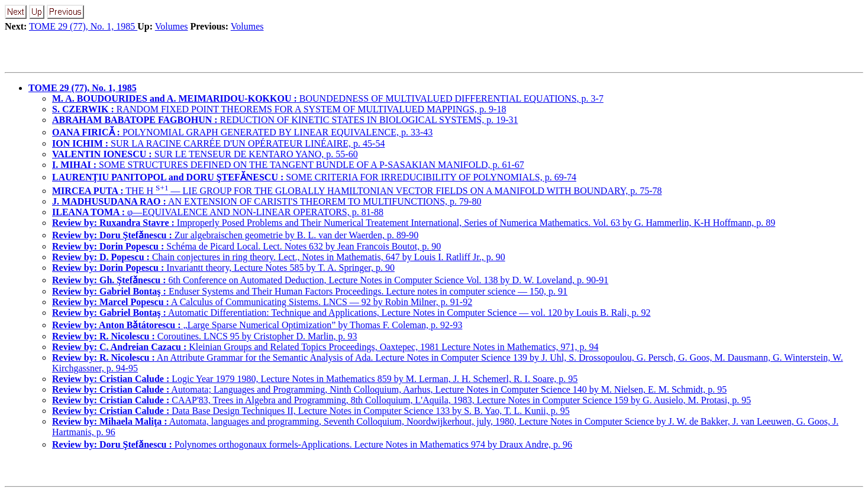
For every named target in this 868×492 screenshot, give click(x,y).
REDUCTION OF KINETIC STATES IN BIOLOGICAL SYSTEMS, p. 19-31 (285, 120)
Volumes (172, 26)
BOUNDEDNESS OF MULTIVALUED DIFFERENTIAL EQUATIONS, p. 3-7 (328, 98)
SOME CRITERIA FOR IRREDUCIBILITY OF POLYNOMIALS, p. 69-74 (314, 177)
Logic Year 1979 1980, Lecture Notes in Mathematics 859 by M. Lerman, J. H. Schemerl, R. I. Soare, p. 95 (315, 379)
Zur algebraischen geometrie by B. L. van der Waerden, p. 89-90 (235, 235)
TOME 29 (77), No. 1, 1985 (83, 26)
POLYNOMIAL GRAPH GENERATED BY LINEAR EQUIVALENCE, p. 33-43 (242, 132)
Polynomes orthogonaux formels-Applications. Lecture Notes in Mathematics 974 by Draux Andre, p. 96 (312, 444)
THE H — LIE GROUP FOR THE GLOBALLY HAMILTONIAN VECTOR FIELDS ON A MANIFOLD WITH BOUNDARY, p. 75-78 (357, 191)
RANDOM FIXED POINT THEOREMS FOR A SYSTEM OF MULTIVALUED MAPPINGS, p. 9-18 (279, 109)
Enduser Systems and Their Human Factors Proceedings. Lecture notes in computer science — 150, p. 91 (310, 291)
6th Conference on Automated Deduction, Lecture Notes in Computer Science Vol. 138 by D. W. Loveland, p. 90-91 (330, 280)
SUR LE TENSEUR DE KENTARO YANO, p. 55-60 (205, 154)
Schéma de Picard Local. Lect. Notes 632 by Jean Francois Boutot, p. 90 (246, 246)
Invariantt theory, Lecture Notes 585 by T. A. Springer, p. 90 (223, 268)
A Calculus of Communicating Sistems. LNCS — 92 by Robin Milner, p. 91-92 (262, 302)
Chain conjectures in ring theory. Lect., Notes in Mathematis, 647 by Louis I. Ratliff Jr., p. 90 (279, 257)
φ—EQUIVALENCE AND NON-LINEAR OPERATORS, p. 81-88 (218, 212)
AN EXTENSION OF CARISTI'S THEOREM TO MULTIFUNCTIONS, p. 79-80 (267, 201)
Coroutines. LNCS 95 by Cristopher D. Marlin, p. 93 (205, 336)
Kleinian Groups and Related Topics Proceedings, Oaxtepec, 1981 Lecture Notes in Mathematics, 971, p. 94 (325, 347)
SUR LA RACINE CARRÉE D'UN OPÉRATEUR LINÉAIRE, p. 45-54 (218, 143)
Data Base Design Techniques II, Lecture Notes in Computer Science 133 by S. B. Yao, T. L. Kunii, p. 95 (311, 411)
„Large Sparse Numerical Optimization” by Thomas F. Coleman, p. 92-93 (257, 325)
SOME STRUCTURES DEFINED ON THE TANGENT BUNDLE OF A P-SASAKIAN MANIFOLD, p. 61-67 (288, 165)
